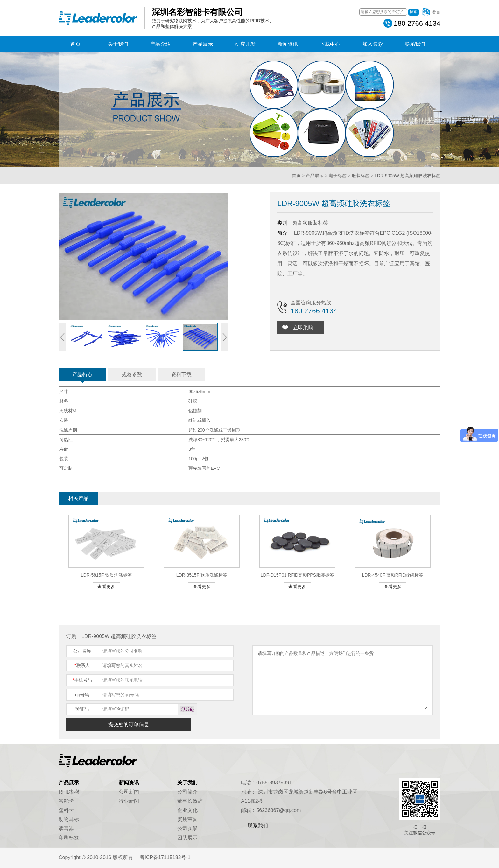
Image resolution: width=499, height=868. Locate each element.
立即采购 (304, 327)
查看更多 (106, 587)
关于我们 (118, 44)
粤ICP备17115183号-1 (165, 857)
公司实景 (187, 828)
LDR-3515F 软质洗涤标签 (202, 575)
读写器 (66, 828)
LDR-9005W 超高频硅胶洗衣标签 (408, 176)
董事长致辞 (190, 801)
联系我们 (415, 44)
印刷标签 (69, 838)
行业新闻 (129, 801)
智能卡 (66, 801)
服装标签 (361, 176)
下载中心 (330, 44)
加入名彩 (373, 44)
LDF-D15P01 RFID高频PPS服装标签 (297, 575)
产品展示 (203, 44)
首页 (75, 44)
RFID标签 (70, 792)
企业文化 (187, 810)
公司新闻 (129, 792)
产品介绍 (160, 44)
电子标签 (338, 176)
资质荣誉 (187, 819)
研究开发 (245, 44)
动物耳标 (69, 819)
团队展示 (187, 838)
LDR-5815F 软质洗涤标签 (106, 575)
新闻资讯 (288, 44)
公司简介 (187, 792)
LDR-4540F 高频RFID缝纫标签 (393, 575)
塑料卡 (66, 810)
